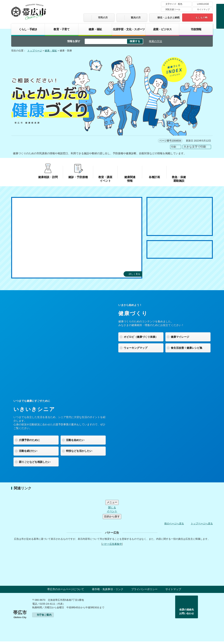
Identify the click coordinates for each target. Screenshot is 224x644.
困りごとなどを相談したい (35, 462)
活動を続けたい (28, 451)
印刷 (174, 147)
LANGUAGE (203, 4)
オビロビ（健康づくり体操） (141, 337)
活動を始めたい (75, 440)
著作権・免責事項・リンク (108, 592)
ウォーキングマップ (136, 348)
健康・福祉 (95, 29)
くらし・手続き (28, 29)
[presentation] (30, 283)
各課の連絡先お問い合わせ (187, 614)
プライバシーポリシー (144, 592)
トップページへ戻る (202, 526)
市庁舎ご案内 (44, 618)
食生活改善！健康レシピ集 (187, 348)
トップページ (35, 51)
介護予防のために (29, 440)
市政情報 (196, 29)
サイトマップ (203, 9)
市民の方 (103, 17)
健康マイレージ (180, 337)
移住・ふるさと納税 (169, 17)
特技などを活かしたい (79, 451)
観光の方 (136, 17)
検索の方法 (155, 41)
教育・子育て (62, 29)
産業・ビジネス (162, 29)
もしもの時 (201, 17)
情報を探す (74, 41)
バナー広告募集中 (112, 547)
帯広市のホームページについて (66, 592)
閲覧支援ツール (173, 9)
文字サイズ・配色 (174, 4)
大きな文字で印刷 (195, 147)
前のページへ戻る (174, 526)
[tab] (30, 283)
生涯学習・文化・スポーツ (129, 29)
